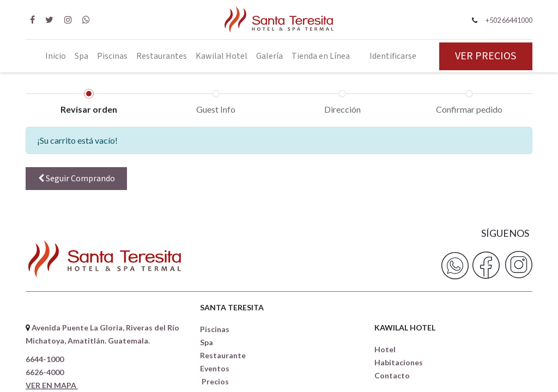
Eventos (215, 368)
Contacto (392, 375)
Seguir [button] (77, 179)
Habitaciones (399, 362)
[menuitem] (56, 56)
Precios (215, 381)
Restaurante (223, 355)
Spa (207, 342)
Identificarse (393, 56)
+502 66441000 (509, 20)
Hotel (385, 349)
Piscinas (215, 329)
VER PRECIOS (486, 56)
